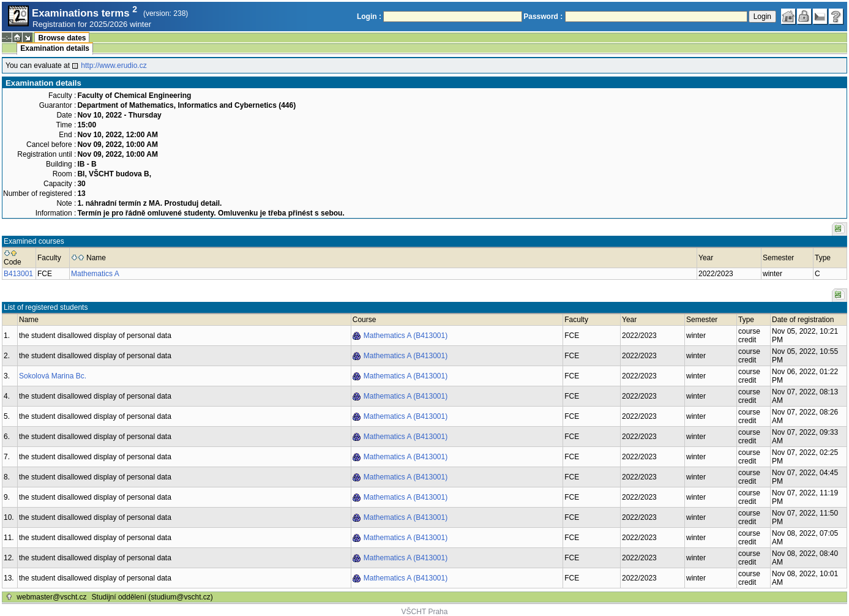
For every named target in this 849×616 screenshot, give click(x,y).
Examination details (55, 48)
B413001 (18, 274)
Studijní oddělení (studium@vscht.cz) (152, 597)
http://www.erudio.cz (114, 66)
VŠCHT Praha (425, 612)
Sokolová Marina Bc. (53, 376)
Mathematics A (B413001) (406, 336)
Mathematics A (95, 274)
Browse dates (62, 38)
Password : (543, 17)
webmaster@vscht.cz (51, 597)
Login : (369, 17)
